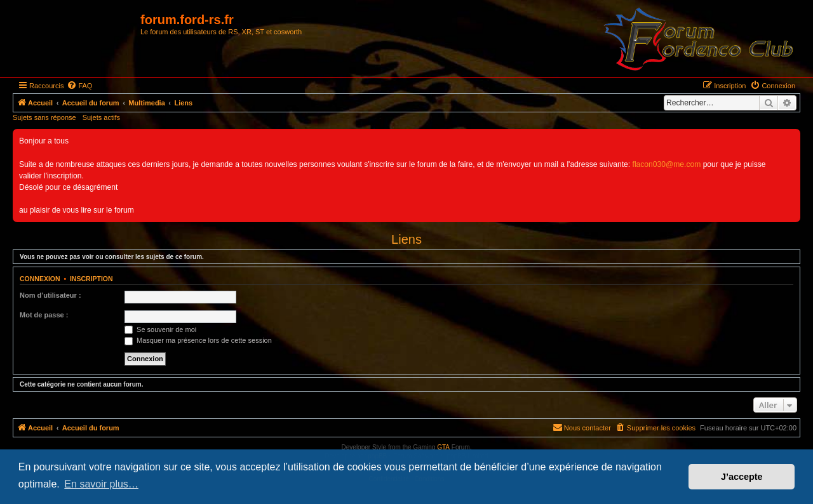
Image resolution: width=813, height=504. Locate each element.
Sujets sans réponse (44, 117)
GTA (443, 447)
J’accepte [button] (742, 477)
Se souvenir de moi (160, 329)
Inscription (91, 279)
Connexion (40, 279)
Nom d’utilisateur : (50, 295)
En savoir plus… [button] (101, 484)
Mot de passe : (44, 315)
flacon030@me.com (667, 164)
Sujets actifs (101, 117)
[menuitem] (79, 86)
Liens (406, 239)
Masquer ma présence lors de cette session (198, 340)
